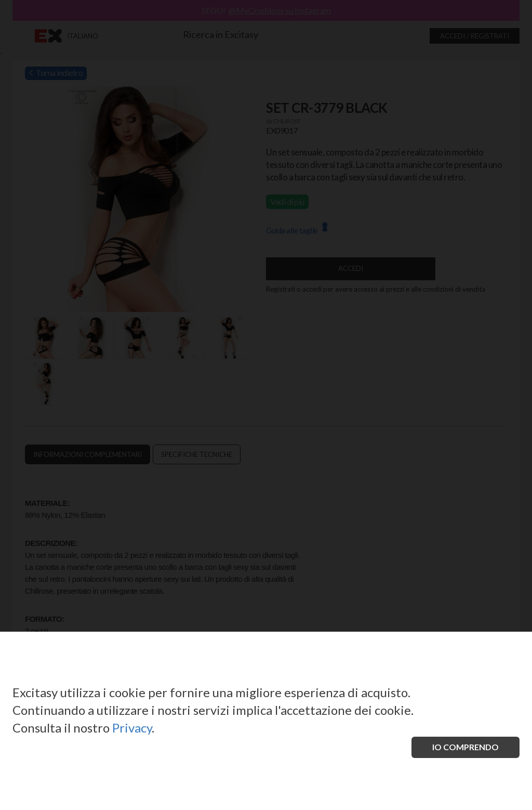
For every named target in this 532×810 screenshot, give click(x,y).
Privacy (132, 728)
